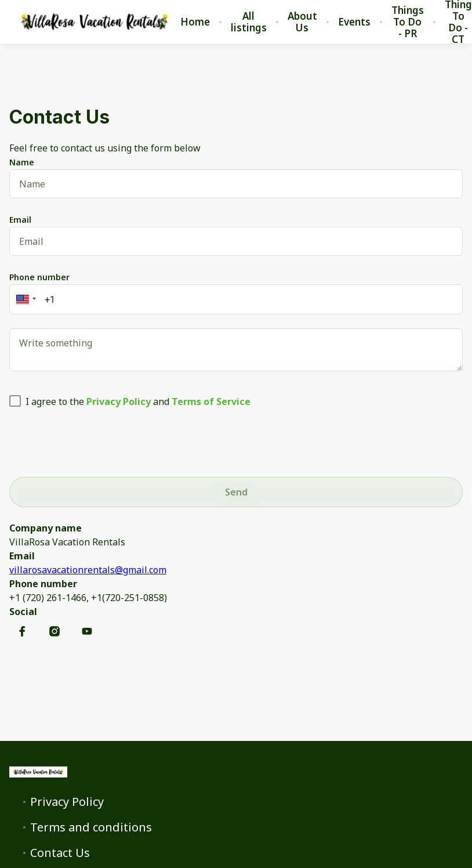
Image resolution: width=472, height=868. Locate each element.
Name (22, 162)
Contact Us (60, 853)
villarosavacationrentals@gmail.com (88, 570)
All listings (249, 22)
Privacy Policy (67, 802)
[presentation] (97, 440)
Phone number (39, 277)
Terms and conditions (91, 827)
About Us (302, 22)
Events (354, 22)
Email (20, 220)
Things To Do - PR (408, 22)
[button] (24, 299)
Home (195, 22)
